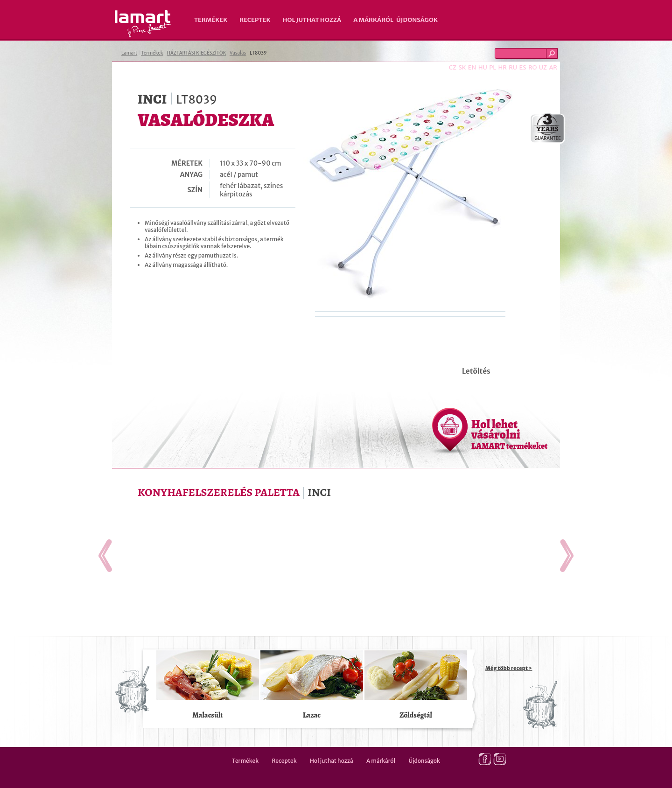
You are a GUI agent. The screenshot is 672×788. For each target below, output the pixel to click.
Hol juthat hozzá (312, 20)
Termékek (211, 20)
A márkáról (373, 20)
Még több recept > (509, 668)
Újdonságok (417, 20)
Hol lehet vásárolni (509, 434)
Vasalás (238, 53)
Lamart (143, 24)
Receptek (255, 20)
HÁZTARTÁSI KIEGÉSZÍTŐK (196, 53)
